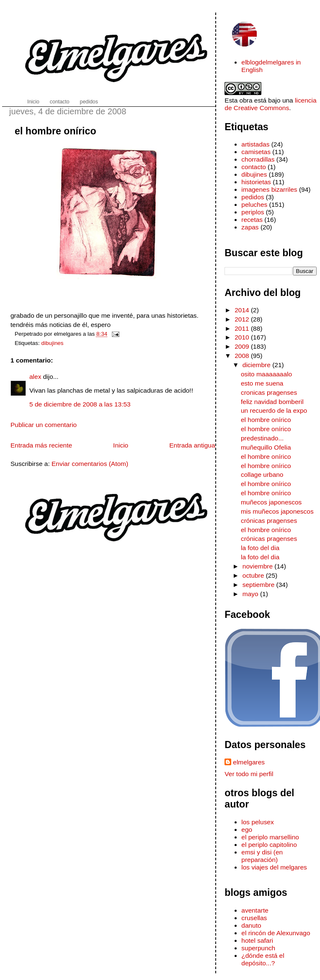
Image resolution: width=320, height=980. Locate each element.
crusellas (254, 918)
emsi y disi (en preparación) (262, 856)
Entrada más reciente (41, 445)
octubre (254, 575)
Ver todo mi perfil (249, 774)
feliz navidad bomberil (272, 402)
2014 (243, 310)
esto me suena (262, 383)
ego (247, 830)
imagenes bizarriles (269, 189)
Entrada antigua (192, 445)
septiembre (259, 585)
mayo (251, 594)
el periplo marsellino (270, 837)
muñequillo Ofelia (266, 447)
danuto (251, 925)
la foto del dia (260, 548)
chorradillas (258, 159)
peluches (254, 204)
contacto (253, 167)
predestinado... (262, 438)
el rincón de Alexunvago (276, 933)
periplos (253, 212)
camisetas (256, 152)
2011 (243, 328)
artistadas (255, 144)
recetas (252, 220)
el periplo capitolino (269, 845)
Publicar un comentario (44, 425)
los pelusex (257, 822)
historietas (256, 182)
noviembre (259, 566)
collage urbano (262, 475)
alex (35, 377)
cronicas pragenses (269, 392)
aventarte (255, 910)
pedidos (253, 197)
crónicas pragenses (269, 521)
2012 (243, 319)
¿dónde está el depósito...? (263, 959)
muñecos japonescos (271, 502)
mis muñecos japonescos (277, 511)
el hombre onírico (55, 131)
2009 (243, 346)
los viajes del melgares (274, 867)
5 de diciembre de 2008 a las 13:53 (80, 404)
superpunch (258, 948)
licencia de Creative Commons (270, 104)
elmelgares (249, 762)
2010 (243, 337)
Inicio (121, 445)
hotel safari (257, 940)
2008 (243, 356)
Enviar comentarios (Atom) (90, 464)
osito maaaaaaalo (266, 374)
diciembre (257, 365)
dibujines (53, 343)
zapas (250, 227)
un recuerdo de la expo (274, 410)
